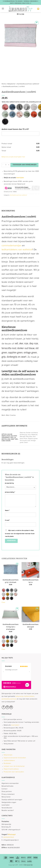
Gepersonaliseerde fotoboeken (15, 758)
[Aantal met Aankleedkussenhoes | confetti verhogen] (9, 165)
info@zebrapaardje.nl (11, 840)
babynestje (19, 697)
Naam (7, 511)
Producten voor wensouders (14, 772)
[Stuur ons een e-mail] (11, 707)
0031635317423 (9, 838)
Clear (3, 603)
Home (4, 84)
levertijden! (15, 725)
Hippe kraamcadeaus (11, 769)
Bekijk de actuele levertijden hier (13, 157)
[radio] (5, 107)
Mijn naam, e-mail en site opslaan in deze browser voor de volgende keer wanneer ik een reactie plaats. (20, 534)
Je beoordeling (10, 492)
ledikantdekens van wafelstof (17, 250)
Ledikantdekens (9, 761)
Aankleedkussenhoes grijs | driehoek (11, 581)
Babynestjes (8, 755)
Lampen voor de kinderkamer (14, 766)
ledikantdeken (29, 697)
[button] (3, 9)
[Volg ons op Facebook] (4, 707)
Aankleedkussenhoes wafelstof (28, 84)
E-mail (7, 521)
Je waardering (9, 483)
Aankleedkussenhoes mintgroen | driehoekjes (11, 627)
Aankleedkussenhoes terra (31, 581)
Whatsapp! (12, 835)
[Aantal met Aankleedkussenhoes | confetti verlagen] (3, 165)
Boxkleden (7, 764)
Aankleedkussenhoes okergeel (31, 626)
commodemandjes (12, 246)
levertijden (20, 178)
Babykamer (11, 84)
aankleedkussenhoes (9, 699)
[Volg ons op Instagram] (7, 707)
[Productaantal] (6, 165)
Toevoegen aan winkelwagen (25, 165)
